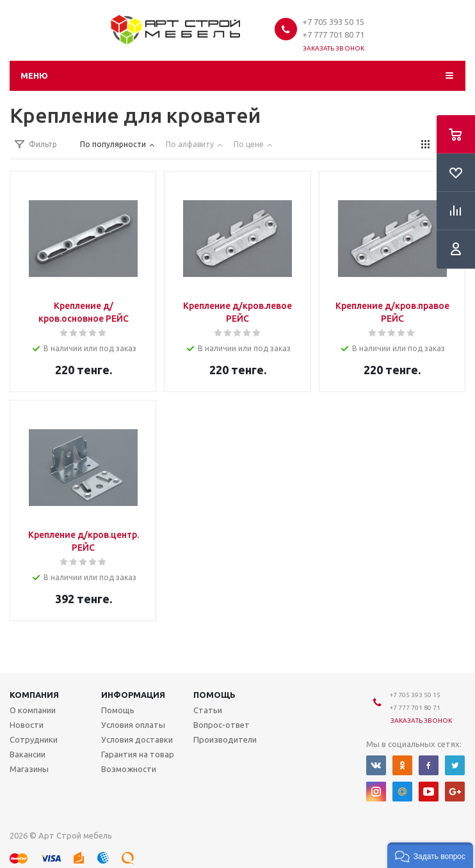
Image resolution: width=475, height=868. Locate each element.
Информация (133, 695)
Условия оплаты (133, 725)
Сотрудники (34, 739)
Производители (225, 739)
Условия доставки (137, 739)
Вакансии (28, 754)
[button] (430, 855)
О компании (33, 710)
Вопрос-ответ (221, 725)
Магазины (29, 769)
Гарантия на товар (138, 754)
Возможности (129, 769)
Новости (27, 725)
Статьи (208, 710)
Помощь (214, 695)
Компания (34, 695)
